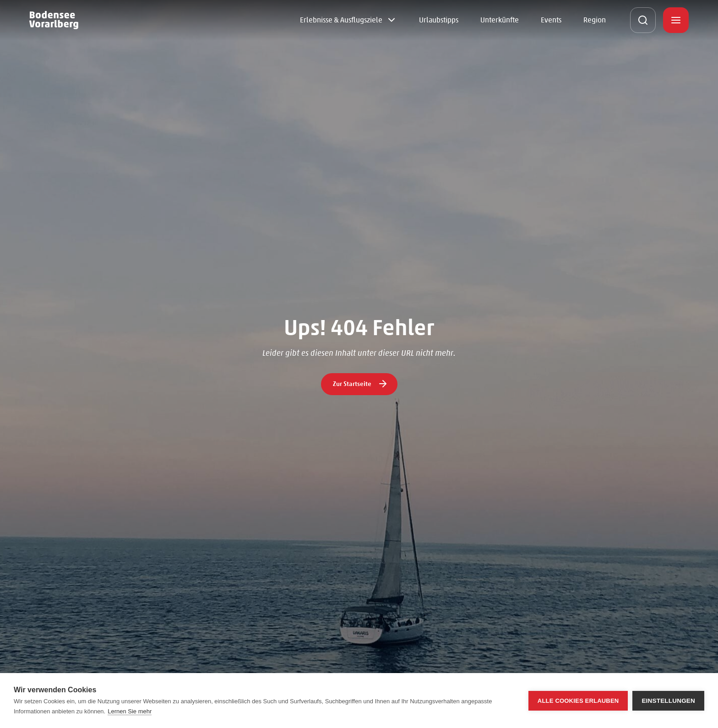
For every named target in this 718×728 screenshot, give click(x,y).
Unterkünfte (500, 20)
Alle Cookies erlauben (578, 701)
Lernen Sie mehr (130, 711)
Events (551, 20)
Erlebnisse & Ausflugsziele (341, 20)
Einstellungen (668, 701)
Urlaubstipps (439, 20)
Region (595, 20)
